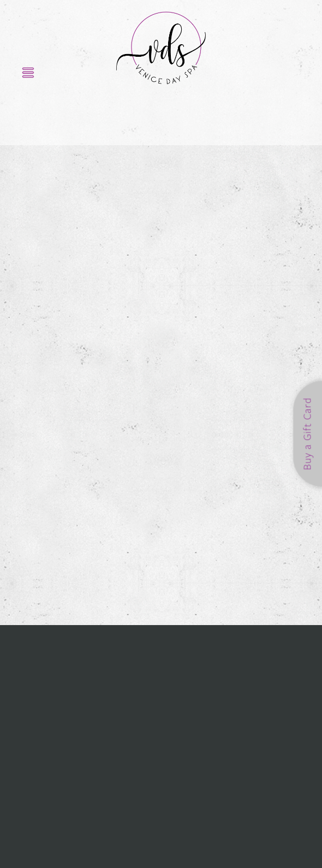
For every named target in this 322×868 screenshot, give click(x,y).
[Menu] (28, 72)
